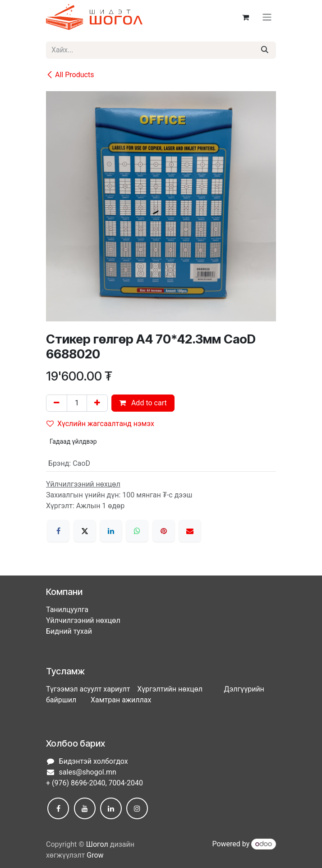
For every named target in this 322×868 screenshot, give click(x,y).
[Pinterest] (164, 531)
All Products (70, 75)
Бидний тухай (69, 631)
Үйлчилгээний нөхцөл (83, 620)
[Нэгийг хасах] (57, 403)
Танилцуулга (67, 610)
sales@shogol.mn (88, 772)
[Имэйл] (190, 531)
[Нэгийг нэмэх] (97, 403)
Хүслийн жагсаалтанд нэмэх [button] (100, 424)
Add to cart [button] (143, 403)
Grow (95, 855)
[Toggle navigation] (267, 17)
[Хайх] (265, 50)
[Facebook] (58, 531)
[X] (85, 531)
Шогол (97, 844)
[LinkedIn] (111, 531)
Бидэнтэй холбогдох (94, 761)
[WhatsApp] (137, 531)
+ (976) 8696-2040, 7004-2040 (94, 783)
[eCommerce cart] (245, 17)
